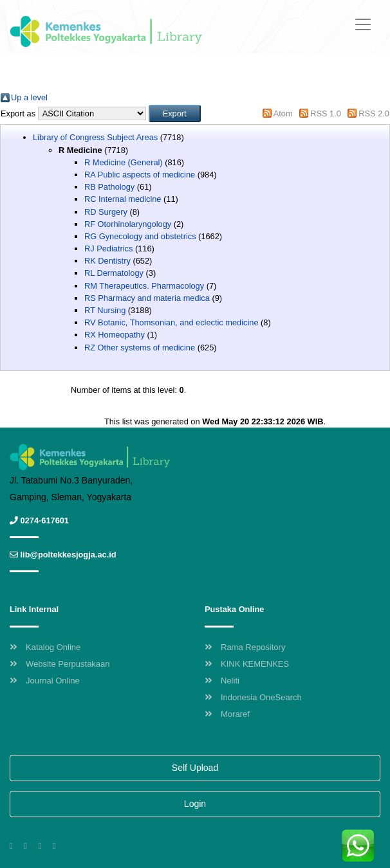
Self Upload (195, 768)
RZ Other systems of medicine (140, 348)
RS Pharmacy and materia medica (147, 298)
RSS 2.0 (374, 113)
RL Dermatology (114, 273)
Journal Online (45, 681)
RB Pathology (109, 187)
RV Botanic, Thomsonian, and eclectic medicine (172, 322)
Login (195, 804)
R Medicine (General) (124, 162)
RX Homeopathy (115, 335)
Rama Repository (245, 647)
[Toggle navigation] (363, 24)
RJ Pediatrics (108, 249)
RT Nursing (105, 310)
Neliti (222, 681)
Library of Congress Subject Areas (95, 137)
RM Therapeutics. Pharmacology (144, 286)
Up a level (29, 97)
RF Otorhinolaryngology (128, 224)
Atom (283, 113)
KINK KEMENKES (247, 664)
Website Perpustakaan (60, 664)
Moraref (227, 714)
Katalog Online (45, 647)
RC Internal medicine (123, 199)
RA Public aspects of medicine (140, 175)
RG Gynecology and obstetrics (140, 236)
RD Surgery (106, 212)
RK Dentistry (107, 261)
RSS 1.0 (326, 113)
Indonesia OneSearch (253, 697)
